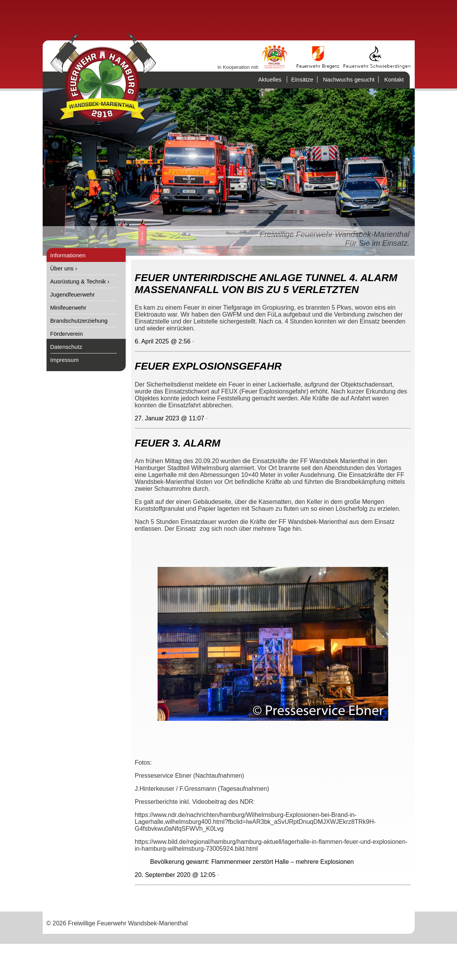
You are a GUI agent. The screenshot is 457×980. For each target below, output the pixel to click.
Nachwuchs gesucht (349, 79)
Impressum (65, 360)
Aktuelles (270, 79)
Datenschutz (66, 347)
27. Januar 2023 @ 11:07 (170, 418)
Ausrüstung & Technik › (80, 281)
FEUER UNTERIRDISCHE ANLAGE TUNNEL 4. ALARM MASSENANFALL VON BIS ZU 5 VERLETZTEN (266, 284)
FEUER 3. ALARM (178, 443)
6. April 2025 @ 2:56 (163, 341)
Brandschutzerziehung (79, 321)
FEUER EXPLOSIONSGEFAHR (208, 366)
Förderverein (67, 334)
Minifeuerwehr (68, 307)
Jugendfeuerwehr (73, 294)
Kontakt (394, 79)
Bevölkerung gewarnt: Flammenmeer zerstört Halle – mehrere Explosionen (252, 862)
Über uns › (64, 268)
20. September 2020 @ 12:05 (175, 875)
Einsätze (302, 79)
